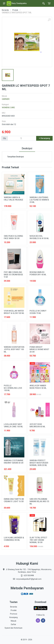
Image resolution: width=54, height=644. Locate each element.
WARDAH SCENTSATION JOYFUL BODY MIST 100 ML (14, 349)
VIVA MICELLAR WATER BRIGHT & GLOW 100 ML (14, 312)
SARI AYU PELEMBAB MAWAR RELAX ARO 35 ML (39, 501)
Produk (15, 10)
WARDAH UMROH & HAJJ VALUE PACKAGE (14, 199)
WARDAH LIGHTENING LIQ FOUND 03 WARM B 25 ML (39, 200)
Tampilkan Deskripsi (16, 157)
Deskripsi (27, 148)
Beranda (5, 10)
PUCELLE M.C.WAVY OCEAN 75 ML (38, 312)
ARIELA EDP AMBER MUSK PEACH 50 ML (38, 387)
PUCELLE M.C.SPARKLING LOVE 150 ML (13, 388)
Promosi (14, 614)
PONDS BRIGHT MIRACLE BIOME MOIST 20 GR (39, 349)
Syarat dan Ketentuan (14, 628)
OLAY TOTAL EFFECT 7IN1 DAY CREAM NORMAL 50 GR (38, 540)
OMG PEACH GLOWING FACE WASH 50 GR (13, 237)
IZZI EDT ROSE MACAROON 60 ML (37, 425)
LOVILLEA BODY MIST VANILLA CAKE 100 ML (13, 425)
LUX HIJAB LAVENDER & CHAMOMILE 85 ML (14, 539)
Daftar (14, 624)
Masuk (14, 621)
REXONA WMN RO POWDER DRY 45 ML (38, 273)
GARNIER (6, 99)
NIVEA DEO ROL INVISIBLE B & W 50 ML (39, 237)
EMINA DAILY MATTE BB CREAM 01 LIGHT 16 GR (14, 500)
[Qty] (22, 138)
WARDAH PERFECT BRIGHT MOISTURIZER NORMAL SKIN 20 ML (39, 463)
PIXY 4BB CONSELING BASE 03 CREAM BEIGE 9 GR (13, 275)
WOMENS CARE (8, 108)
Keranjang (14, 617)
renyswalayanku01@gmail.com (29, 579)
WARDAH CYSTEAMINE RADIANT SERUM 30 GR (14, 462)
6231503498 (29, 575)
